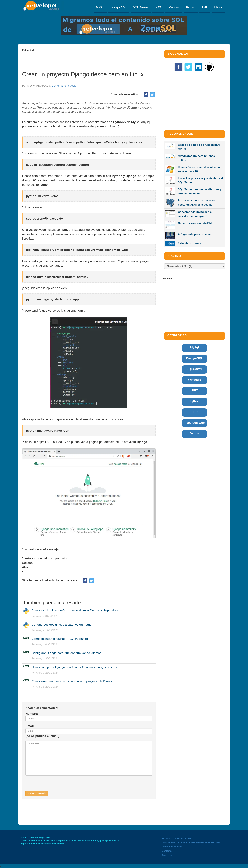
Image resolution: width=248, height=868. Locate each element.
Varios (194, 433)
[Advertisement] (89, 59)
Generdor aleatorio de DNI (195, 223)
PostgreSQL (194, 358)
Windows (174, 7)
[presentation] (50, 784)
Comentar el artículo (64, 86)
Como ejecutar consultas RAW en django (60, 639)
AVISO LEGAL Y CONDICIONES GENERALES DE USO (191, 843)
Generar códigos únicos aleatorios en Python (62, 625)
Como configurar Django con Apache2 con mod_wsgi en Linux (74, 667)
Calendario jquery (190, 243)
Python (191, 7)
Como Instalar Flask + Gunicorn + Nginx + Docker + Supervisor (75, 610)
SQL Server (141, 7)
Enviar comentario (37, 793)
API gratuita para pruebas (195, 234)
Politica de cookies (172, 847)
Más (218, 7)
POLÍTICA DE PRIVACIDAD (176, 838)
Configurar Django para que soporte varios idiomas (66, 653)
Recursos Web (195, 423)
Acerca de (167, 855)
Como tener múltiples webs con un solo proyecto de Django (72, 681)
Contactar (167, 851)
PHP (205, 7)
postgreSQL (118, 7)
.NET (158, 7)
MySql (100, 7)
